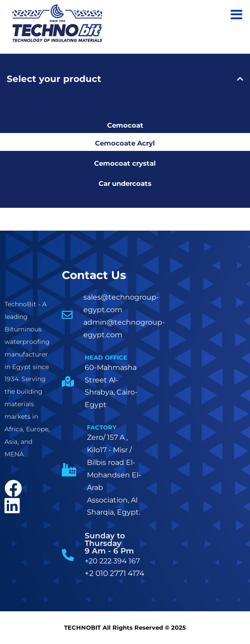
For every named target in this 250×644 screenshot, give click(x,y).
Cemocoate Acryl (125, 143)
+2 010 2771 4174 (114, 573)
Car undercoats (125, 183)
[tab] (125, 79)
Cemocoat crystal (125, 163)
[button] (125, 79)
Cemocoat (125, 125)
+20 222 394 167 (112, 561)
